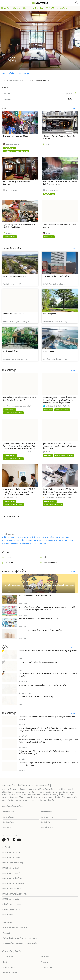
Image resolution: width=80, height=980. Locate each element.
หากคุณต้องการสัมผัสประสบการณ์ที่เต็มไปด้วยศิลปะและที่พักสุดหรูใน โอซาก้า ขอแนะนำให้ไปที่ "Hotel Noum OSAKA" (19, 492)
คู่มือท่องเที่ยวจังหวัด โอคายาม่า (15, 928)
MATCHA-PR (11, 233)
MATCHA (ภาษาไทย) (11, 868)
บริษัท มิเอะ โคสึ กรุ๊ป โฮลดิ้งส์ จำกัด (58, 406)
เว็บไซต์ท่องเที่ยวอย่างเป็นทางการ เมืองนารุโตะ (21, 938)
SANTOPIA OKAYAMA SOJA (15, 276)
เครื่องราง (25, 544)
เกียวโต (60, 541)
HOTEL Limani (48, 351)
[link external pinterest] (14, 841)
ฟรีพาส (66, 537)
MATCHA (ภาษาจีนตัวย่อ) (12, 878)
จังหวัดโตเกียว (8, 812)
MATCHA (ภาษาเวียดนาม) (13, 889)
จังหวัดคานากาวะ (10, 827)
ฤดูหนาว (13, 537)
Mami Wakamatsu (52, 190)
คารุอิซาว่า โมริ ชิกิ (10, 351)
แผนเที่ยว (21, 541)
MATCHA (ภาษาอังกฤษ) (12, 858)
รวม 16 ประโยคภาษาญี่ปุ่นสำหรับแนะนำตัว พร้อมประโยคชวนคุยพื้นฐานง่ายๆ (48, 650)
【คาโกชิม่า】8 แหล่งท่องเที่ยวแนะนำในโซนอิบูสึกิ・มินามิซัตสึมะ (19, 226)
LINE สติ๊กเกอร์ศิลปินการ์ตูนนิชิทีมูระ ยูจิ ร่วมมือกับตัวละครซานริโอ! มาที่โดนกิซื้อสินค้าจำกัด (39, 586)
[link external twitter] (9, 841)
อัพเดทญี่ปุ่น (38, 8)
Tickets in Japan (51, 452)
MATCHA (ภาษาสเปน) (11, 899)
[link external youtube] (20, 841)
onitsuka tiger (9, 541)
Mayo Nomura (12, 190)
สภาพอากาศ (44, 537)
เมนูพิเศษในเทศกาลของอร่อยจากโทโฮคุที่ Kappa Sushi (40, 619)
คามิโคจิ (43, 544)
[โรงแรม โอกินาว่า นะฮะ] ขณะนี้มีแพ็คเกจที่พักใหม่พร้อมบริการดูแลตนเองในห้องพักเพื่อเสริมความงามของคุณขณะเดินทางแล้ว (60, 492)
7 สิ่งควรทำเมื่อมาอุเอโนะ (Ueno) (16, 136)
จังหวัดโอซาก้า (47, 812)
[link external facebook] (4, 841)
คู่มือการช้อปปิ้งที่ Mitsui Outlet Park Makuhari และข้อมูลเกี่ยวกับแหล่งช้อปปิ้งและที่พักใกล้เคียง (59, 446)
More (73, 108)
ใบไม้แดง (39, 541)
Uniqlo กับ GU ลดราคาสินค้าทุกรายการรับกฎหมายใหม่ (40, 630)
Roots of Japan (9, 933)
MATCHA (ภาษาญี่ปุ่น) (11, 852)
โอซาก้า (15, 544)
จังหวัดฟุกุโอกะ (9, 822)
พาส (59, 537)
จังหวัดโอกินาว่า (47, 822)
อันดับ (12, 73)
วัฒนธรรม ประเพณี (49, 563)
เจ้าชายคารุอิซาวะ (50, 314)
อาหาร (17, 8)
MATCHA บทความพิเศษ (56, 8)
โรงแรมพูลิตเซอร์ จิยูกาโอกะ (14, 314)
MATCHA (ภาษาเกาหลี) (11, 873)
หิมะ (53, 537)
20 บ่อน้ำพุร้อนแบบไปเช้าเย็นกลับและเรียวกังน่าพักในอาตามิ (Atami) (60, 183)
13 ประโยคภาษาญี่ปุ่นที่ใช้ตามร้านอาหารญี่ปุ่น (36, 696)
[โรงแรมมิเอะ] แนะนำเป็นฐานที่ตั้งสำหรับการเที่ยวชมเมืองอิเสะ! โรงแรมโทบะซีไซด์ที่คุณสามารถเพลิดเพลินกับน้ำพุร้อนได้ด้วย (59, 400)
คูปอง (26, 8)
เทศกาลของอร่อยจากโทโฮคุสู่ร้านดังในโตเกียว (37, 596)
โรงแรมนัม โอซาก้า (13, 498)
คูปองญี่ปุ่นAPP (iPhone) (12, 904)
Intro (4, 73)
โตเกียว (6, 544)
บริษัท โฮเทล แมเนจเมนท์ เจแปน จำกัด (19, 406)
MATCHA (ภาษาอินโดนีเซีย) (13, 883)
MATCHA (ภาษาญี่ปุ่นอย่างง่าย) (15, 894)
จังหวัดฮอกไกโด (47, 817)
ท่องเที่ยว (6, 8)
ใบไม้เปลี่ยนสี (50, 541)
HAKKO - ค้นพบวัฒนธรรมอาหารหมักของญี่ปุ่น (21, 943)
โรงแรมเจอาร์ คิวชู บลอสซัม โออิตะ (56, 276)
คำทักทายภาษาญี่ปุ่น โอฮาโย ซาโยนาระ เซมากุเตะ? (39, 662)
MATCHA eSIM (8, 915)
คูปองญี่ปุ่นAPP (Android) (13, 909)
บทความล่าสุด (23, 73)
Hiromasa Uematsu (13, 144)
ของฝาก (23, 537)
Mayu (48, 233)
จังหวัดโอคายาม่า (48, 827)
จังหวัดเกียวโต (8, 817)
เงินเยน (34, 544)
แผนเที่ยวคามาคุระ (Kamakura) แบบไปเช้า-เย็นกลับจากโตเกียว (43, 685)
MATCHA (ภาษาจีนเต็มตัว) (13, 863)
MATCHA (49, 144)
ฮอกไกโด (32, 537)
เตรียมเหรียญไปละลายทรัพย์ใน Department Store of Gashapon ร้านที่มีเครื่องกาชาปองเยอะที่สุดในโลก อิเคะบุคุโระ (47, 609)
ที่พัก (5, 537)
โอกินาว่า (70, 541)
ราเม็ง (30, 541)
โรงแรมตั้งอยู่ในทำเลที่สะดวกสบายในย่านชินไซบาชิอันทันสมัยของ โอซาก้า (20, 399)
